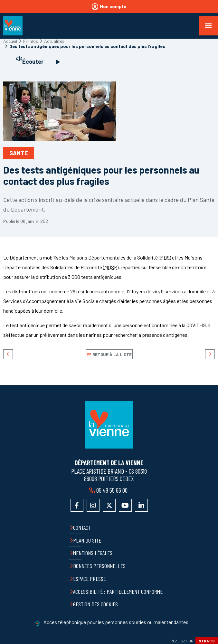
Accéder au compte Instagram (93, 505)
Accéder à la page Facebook (77, 505)
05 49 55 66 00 (112, 490)
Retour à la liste (112, 355)
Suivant (210, 354)
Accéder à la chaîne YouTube (125, 505)
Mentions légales (93, 553)
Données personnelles (99, 566)
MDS (165, 257)
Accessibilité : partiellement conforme (118, 592)
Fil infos (31, 41)
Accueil (10, 41)
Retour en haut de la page (208, 385)
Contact (82, 527)
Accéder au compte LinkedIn (141, 505)
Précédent (8, 354)
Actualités (54, 41)
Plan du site (87, 540)
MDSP (111, 267)
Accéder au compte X (109, 505)
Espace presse (90, 579)
